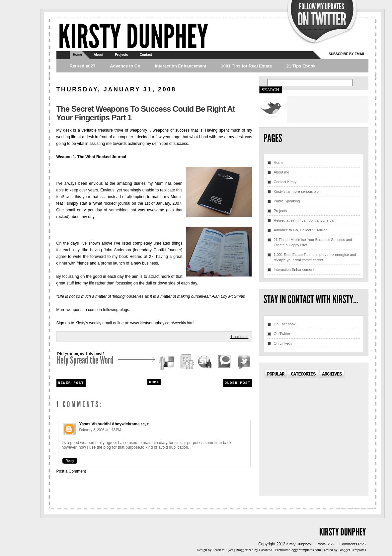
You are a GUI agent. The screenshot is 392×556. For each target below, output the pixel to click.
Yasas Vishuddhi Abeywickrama (110, 424)
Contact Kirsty (285, 182)
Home (78, 55)
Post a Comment (71, 471)
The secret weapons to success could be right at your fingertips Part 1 (146, 113)
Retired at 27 (83, 66)
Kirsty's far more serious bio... (298, 191)
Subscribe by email (347, 54)
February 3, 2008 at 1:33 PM (100, 430)
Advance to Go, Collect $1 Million (301, 230)
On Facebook (285, 324)
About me (282, 172)
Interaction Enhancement (181, 66)
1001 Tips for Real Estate (246, 66)
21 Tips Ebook (301, 66)
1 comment (239, 337)
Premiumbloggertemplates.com (298, 550)
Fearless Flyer (223, 550)
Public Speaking (287, 201)
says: (145, 424)
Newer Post (71, 383)
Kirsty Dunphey (299, 544)
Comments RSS (353, 544)
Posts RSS (325, 544)
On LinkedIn (284, 343)
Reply (70, 461)
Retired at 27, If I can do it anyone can (305, 220)
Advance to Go (125, 66)
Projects (121, 55)
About (98, 55)
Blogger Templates (352, 550)
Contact (146, 55)
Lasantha (266, 550)
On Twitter (282, 334)
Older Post (237, 383)
